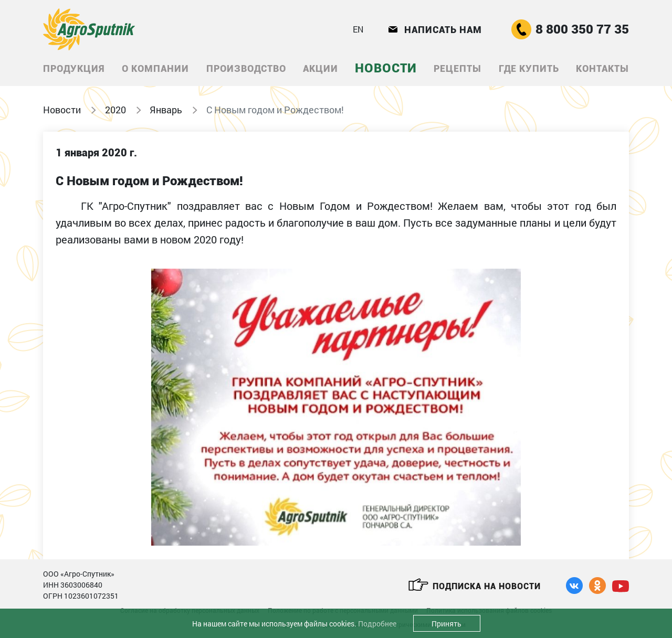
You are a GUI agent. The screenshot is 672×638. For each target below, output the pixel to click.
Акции (321, 68)
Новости (386, 68)
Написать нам (435, 30)
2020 (115, 110)
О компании (155, 68)
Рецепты (458, 68)
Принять (447, 624)
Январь (166, 110)
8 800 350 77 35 (570, 29)
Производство (246, 68)
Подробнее (377, 624)
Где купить (529, 68)
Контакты (602, 68)
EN (358, 29)
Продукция (74, 68)
